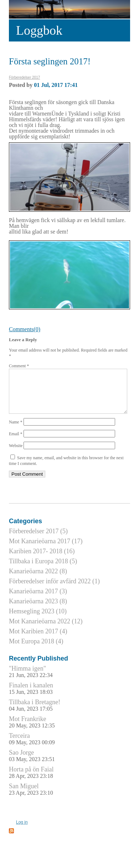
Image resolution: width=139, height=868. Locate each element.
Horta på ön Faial (31, 781)
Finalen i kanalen (31, 697)
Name (16, 431)
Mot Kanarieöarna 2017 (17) (46, 550)
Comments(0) (25, 329)
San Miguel (31, 798)
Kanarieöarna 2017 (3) (38, 600)
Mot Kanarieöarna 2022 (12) (46, 630)
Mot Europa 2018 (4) (36, 650)
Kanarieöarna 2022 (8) (38, 580)
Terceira (32, 747)
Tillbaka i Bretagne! (35, 714)
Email (16, 442)
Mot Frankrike (32, 730)
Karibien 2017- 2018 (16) (42, 560)
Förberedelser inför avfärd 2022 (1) (54, 590)
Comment (19, 366)
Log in (22, 831)
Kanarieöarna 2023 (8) (38, 610)
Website (16, 454)
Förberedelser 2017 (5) (38, 540)
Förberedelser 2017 (24, 77)
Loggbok (39, 30)
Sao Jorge (32, 764)
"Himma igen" (31, 680)
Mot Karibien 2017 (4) (38, 640)
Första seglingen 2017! (50, 61)
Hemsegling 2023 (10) (38, 620)
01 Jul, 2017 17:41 (56, 85)
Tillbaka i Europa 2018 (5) (43, 570)
